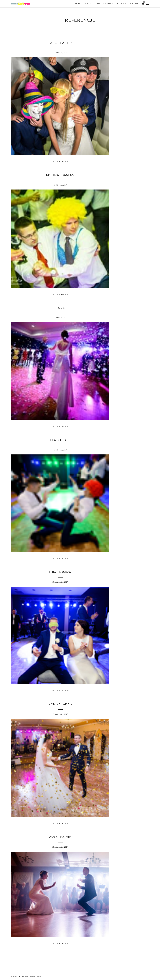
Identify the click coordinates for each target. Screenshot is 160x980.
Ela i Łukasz (60, 440)
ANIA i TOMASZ (60, 572)
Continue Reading (60, 162)
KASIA (60, 308)
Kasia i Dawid (60, 837)
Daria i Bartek (60, 43)
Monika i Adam (60, 704)
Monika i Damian (60, 175)
